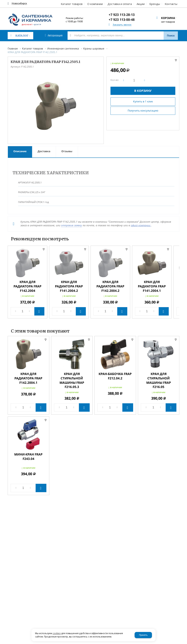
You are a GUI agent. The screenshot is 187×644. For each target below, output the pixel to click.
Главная (13, 48)
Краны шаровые (94, 48)
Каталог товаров (33, 48)
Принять (143, 635)
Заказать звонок (122, 25)
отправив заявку (71, 225)
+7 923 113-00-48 (122, 20)
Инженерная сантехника (63, 48)
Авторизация (55, 35)
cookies (57, 633)
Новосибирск (19, 3)
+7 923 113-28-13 (122, 15)
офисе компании (141, 225)
